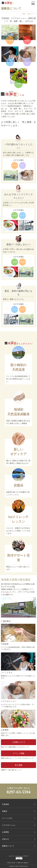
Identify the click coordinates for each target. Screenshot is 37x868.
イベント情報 (19, 753)
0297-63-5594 (19, 792)
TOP (24, 14)
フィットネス (7, 673)
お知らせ (5, 839)
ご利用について (19, 742)
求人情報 (19, 765)
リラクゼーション (9, 701)
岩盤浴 (5, 811)
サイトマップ (12, 863)
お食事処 (5, 730)
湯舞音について (8, 846)
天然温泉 (5, 644)
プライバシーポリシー (23, 863)
